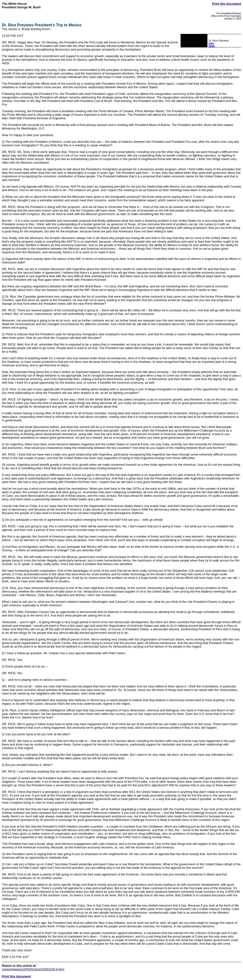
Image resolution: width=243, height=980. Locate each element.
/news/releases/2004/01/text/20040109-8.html (33, 969)
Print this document (227, 4)
